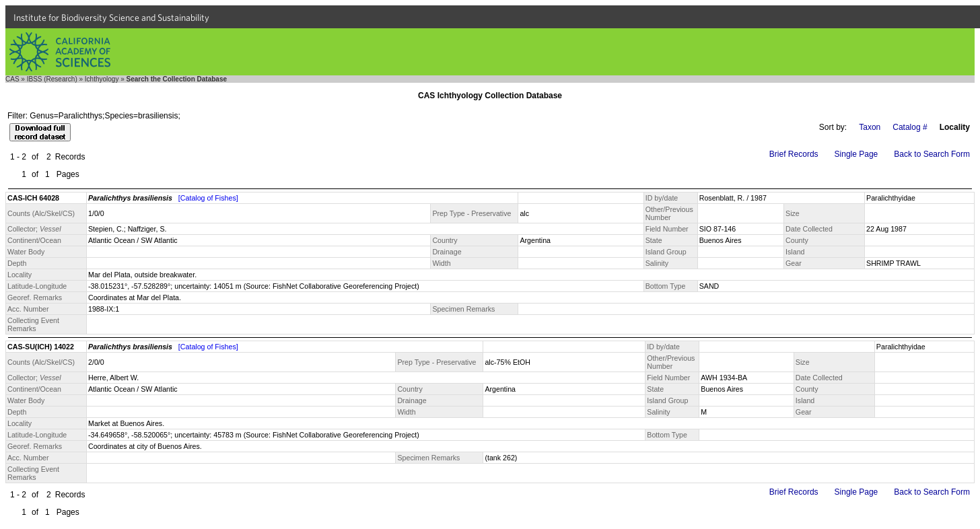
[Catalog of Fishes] (208, 198)
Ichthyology (102, 79)
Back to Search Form (932, 154)
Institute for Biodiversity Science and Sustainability (111, 17)
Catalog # (910, 127)
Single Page (856, 154)
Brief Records (794, 154)
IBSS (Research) (52, 79)
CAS (12, 79)
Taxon (870, 127)
